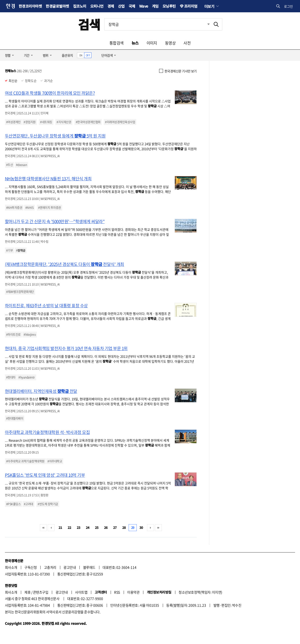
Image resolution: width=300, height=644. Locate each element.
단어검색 (107, 55)
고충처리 (50, 567)
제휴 (27, 592)
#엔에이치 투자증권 (50, 208)
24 (88, 528)
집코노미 (80, 6)
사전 (187, 43)
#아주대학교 (55, 461)
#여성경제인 (13, 122)
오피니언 (97, 6)
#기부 (9, 250)
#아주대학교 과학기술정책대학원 (25, 461)
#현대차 (11, 377)
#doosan (21, 165)
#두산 (9, 165)
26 (106, 528)
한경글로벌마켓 (57, 6)
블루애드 (89, 567)
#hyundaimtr (27, 377)
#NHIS (29, 208)
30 (141, 528)
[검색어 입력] (157, 24)
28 (124, 528)
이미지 (152, 43)
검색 (89, 24)
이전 (51, 528)
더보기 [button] (209, 6)
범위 (46, 55)
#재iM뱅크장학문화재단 (20, 292)
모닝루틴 (169, 6)
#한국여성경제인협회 (88, 122)
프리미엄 (191, 6)
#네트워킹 (46, 122)
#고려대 (29, 504)
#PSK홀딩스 (13, 504)
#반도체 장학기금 (48, 504)
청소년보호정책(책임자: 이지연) (200, 592)
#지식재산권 (64, 122)
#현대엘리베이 (15, 418)
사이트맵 (81, 592)
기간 (27, 55)
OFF (88, 55)
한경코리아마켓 (30, 6)
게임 (155, 6)
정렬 (8, 55)
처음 (43, 528)
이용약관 (133, 592)
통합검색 (117, 43)
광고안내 (70, 567)
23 (79, 528)
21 (60, 528)
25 (97, 528)
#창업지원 (30, 122)
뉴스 (135, 43)
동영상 (170, 43)
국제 (132, 6)
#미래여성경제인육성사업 (120, 122)
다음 (150, 528)
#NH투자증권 (14, 208)
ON (81, 55)
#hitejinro (30, 335)
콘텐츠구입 (41, 592)
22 (69, 528)
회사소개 (11, 567)
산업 (121, 6)
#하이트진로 (13, 335)
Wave (144, 6)
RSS (117, 592)
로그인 (288, 6)
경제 (111, 6)
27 (115, 528)
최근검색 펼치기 (205, 24)
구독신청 (30, 567)
